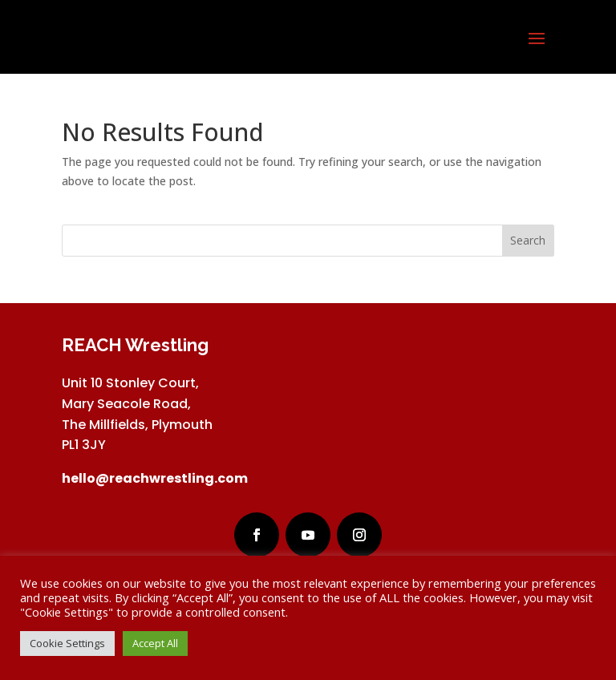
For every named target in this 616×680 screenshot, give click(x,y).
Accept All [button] (155, 643)
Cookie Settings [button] (67, 643)
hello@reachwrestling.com (155, 478)
